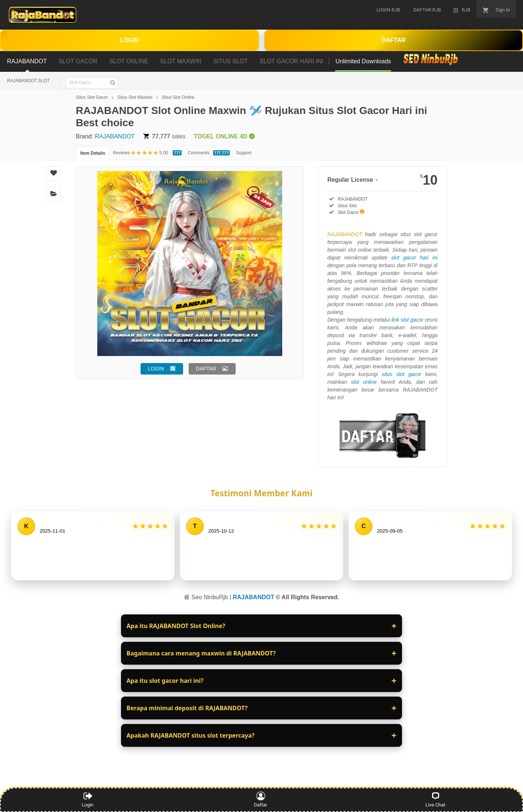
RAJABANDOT (115, 136)
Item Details (93, 153)
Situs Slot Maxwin (135, 97)
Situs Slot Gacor (92, 97)
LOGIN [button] (156, 369)
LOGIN (129, 40)
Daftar (261, 799)
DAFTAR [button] (206, 369)
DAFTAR (394, 40)
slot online (364, 382)
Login (88, 799)
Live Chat (435, 799)
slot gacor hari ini (414, 258)
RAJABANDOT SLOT (28, 81)
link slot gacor (407, 320)
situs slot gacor (401, 374)
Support (244, 153)
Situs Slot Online (178, 97)
